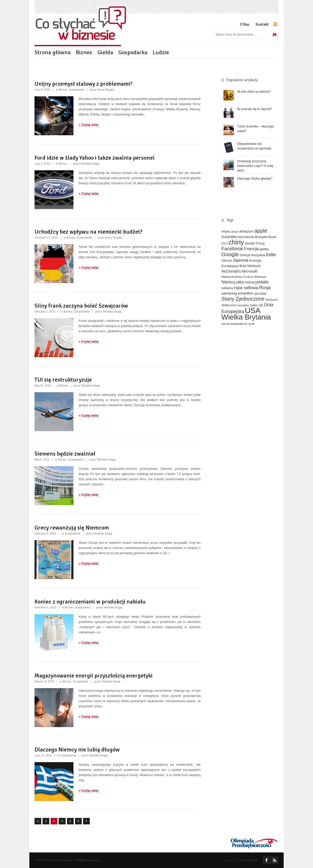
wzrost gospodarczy (234, 324)
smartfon (245, 293)
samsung (229, 293)
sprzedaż (260, 294)
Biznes (84, 52)
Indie (271, 255)
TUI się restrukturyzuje (63, 380)
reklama (227, 288)
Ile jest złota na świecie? (254, 92)
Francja (251, 249)
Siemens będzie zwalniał (65, 454)
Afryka (226, 232)
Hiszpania (258, 255)
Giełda (105, 52)
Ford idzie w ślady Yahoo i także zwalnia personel (95, 158)
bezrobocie (246, 237)
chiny (236, 242)
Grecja (245, 255)
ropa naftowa (246, 288)
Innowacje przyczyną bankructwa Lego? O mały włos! (255, 166)
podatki (262, 282)
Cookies (230, 860)
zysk (251, 324)
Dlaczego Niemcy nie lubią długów (77, 750)
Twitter (253, 305)
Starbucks (272, 300)
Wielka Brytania (246, 317)
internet (227, 261)
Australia (229, 237)
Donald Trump (255, 243)
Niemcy (228, 282)
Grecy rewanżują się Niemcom (72, 528)
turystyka (243, 305)
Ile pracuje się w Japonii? (255, 109)
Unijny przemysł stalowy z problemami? (83, 84)
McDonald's (231, 271)
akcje (235, 231)
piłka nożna (245, 282)
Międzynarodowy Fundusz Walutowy (244, 277)
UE (261, 305)
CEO (224, 243)
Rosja (265, 288)
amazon (246, 231)
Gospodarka (133, 52)
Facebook (232, 249)
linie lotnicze (250, 266)
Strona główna (53, 52)
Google (230, 254)
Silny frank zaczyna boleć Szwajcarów (81, 306)
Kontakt (262, 24)
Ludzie (161, 52)
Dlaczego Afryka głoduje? (255, 179)
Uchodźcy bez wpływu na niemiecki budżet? (89, 232)
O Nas (245, 24)
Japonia (240, 260)
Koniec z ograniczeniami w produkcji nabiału (90, 602)
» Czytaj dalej (89, 125)
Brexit (272, 237)
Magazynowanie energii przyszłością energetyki (94, 676)
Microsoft (249, 271)
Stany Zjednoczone (243, 299)
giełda (264, 249)
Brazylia (261, 237)
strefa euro (229, 305)
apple (261, 231)
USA (253, 310)
